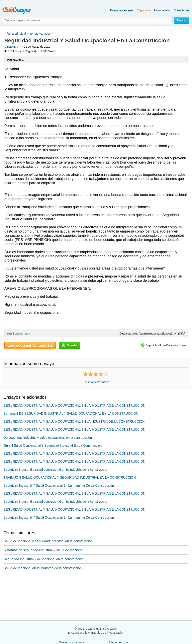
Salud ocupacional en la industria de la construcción (43, 568)
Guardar (69, 345)
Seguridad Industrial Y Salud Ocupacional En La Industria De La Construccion (59, 518)
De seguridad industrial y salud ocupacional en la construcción (48, 438)
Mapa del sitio (118, 642)
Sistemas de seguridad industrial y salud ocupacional (44, 550)
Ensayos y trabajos (122, 10)
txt (175, 333)
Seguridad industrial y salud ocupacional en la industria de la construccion (56, 470)
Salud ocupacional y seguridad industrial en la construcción (48, 541)
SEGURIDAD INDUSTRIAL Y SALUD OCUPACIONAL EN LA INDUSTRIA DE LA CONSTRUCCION (74, 430)
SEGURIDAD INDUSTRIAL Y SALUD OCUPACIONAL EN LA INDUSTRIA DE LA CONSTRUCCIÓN (74, 406)
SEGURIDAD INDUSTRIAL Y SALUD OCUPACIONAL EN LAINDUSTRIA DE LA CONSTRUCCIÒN (74, 422)
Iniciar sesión (162, 10)
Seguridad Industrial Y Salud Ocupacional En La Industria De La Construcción (59, 486)
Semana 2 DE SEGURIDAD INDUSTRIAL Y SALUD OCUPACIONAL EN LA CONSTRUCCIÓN (71, 414)
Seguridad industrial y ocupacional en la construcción (44, 559)
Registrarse (144, 10)
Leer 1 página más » (18, 333)
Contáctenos (181, 10)
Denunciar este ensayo (96, 382)
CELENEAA (12, 47)
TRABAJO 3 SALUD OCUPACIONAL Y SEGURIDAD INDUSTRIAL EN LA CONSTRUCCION (70, 478)
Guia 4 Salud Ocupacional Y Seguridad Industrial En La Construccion (53, 446)
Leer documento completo (30, 345)
